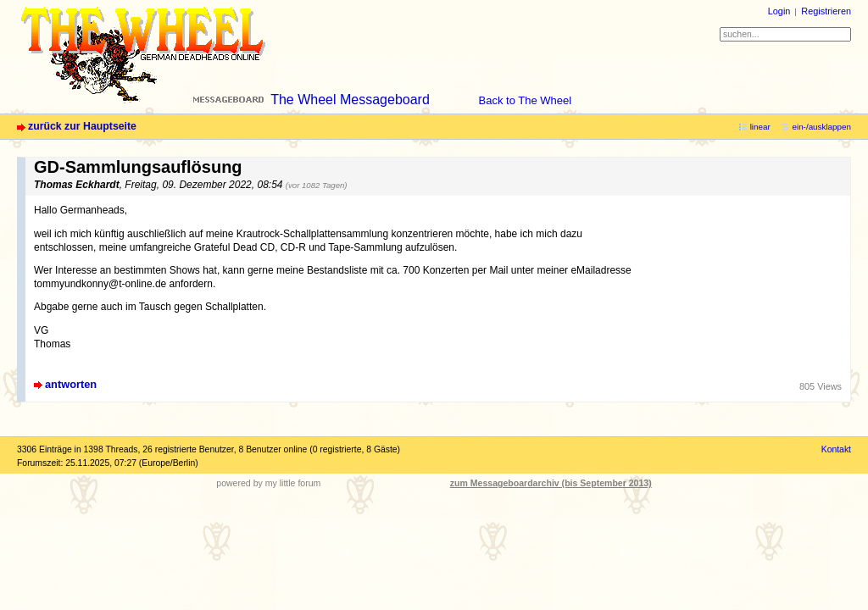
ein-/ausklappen (821, 127)
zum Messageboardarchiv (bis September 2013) (551, 483)
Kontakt (836, 449)
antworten (71, 384)
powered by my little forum (268, 483)
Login (779, 11)
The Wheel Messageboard (350, 100)
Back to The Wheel (526, 100)
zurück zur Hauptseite (82, 126)
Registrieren (826, 11)
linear (760, 127)
